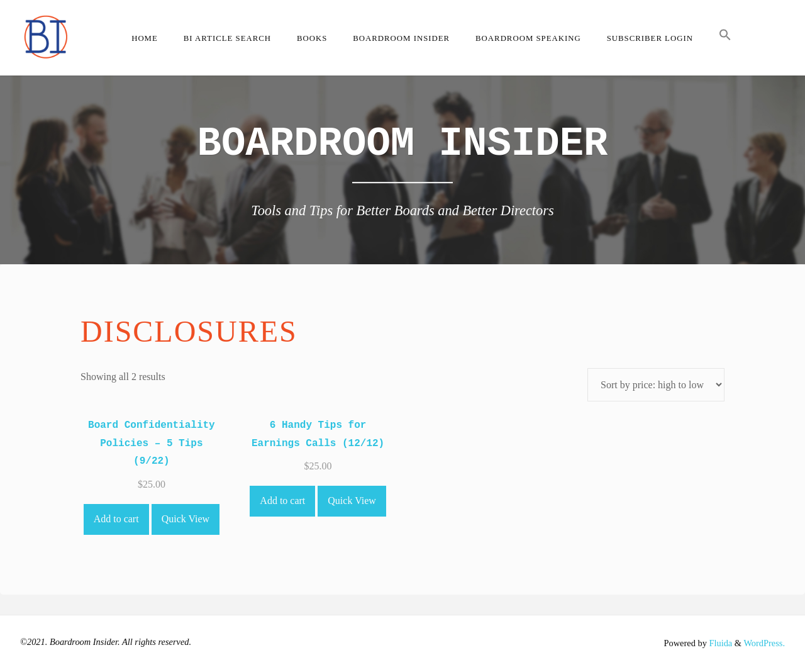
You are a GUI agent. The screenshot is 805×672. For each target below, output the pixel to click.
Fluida (719, 643)
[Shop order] (656, 385)
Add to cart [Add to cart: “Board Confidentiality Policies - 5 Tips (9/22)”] (116, 519)
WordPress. (764, 643)
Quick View (186, 519)
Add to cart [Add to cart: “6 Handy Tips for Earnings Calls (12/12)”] (282, 501)
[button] (725, 38)
